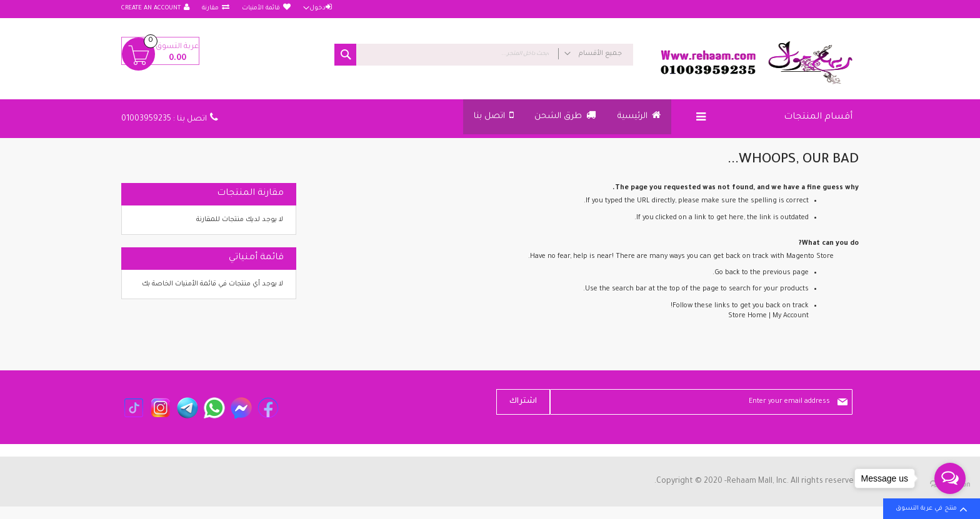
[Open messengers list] (950, 478)
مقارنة (210, 8)
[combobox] (484, 55)
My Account (791, 316)
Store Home (747, 316)
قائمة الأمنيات (261, 8)
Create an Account (151, 8)
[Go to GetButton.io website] (950, 506)
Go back (727, 273)
